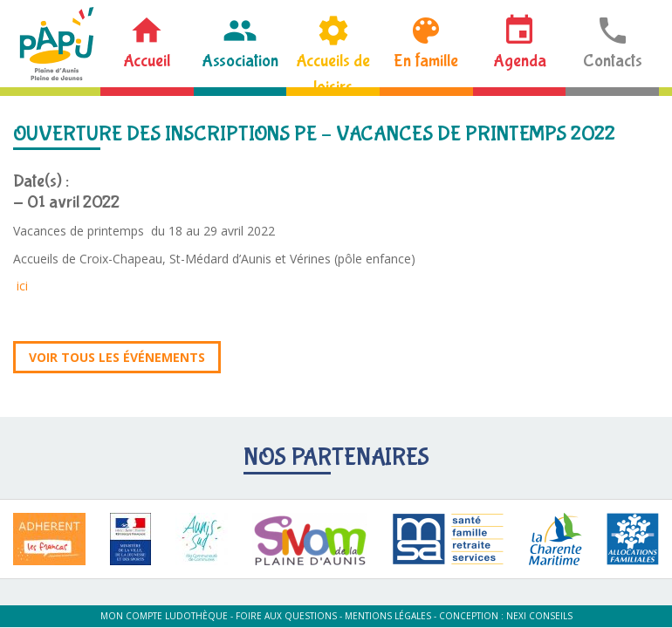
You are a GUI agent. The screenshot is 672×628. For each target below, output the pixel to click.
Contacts (613, 61)
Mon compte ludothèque (164, 616)
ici (22, 286)
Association (240, 61)
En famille (426, 61)
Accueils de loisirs (333, 69)
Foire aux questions (286, 616)
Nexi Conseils (539, 616)
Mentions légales (388, 616)
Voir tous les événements (117, 357)
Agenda (520, 61)
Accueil (147, 61)
